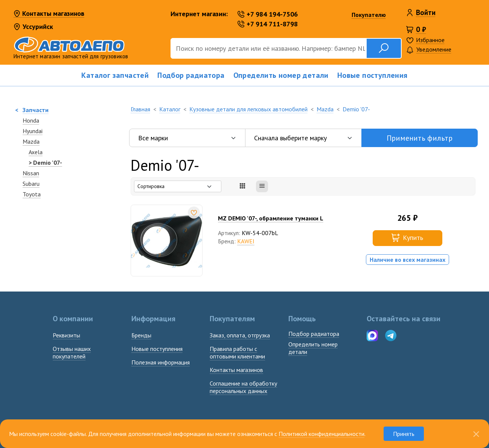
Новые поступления (372, 75)
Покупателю (369, 15)
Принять (404, 434)
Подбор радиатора (191, 75)
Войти (426, 12)
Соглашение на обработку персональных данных (243, 387)
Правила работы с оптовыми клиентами (237, 352)
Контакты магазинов (49, 14)
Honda (31, 120)
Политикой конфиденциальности (321, 434)
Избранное (430, 40)
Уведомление (429, 50)
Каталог (170, 109)
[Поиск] (268, 48)
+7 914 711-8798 (268, 24)
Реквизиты (66, 335)
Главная (140, 109)
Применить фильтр (420, 138)
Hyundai (33, 131)
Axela (36, 152)
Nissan (31, 173)
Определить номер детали (281, 75)
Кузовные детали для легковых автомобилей (248, 109)
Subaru (31, 184)
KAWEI (246, 241)
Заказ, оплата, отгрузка (240, 335)
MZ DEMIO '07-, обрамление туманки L (271, 218)
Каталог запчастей (115, 75)
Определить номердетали (313, 348)
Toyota (32, 194)
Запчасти (36, 110)
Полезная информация (161, 362)
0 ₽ (421, 29)
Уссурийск (33, 27)
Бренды (141, 335)
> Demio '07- (45, 162)
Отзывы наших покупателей (72, 352)
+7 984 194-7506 (268, 14)
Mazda (31, 141)
